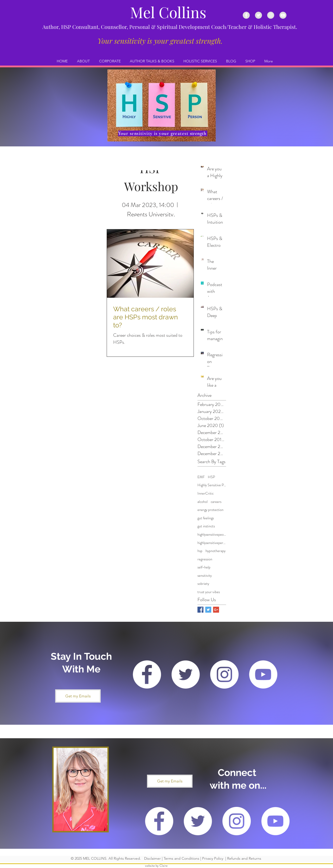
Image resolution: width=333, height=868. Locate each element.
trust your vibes (209, 592)
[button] (78, 696)
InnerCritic (206, 493)
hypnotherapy (216, 551)
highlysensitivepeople (212, 535)
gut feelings (206, 518)
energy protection (210, 510)
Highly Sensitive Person (212, 485)
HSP (211, 477)
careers (216, 502)
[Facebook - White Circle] (147, 674)
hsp (200, 551)
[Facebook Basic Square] (200, 610)
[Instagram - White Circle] (224, 674)
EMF (201, 477)
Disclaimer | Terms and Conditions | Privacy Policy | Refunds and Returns (202, 858)
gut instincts (206, 526)
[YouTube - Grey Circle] (283, 15)
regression (205, 559)
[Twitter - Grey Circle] (258, 15)
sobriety (203, 584)
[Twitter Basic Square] (208, 610)
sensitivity (205, 576)
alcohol (203, 502)
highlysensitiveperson (212, 543)
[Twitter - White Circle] (186, 674)
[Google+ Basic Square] (216, 610)
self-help (204, 567)
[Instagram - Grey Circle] (271, 15)
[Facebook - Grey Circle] (246, 15)
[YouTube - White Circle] (263, 674)
